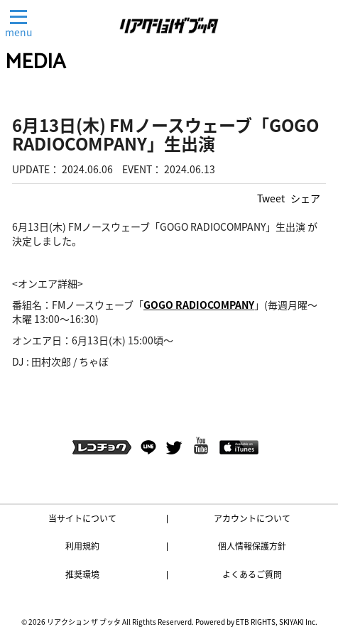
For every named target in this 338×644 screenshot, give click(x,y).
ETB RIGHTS (256, 622)
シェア (305, 198)
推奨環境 (82, 574)
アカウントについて (252, 518)
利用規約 (82, 546)
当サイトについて (82, 518)
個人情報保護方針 (252, 546)
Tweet (271, 198)
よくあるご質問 (252, 574)
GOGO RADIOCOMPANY (199, 305)
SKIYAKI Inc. (298, 622)
